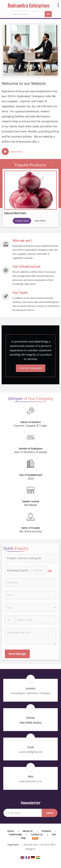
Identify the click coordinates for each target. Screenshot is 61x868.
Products (46, 831)
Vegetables (13, 845)
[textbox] (39, 570)
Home (10, 831)
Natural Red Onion (15, 213)
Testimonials (15, 834)
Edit (50, 571)
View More (40, 221)
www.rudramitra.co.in (30, 781)
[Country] (30, 607)
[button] (30, 722)
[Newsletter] (23, 813)
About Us (28, 831)
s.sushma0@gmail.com (30, 752)
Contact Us (37, 834)
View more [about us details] (16, 151)
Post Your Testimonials (31, 368)
